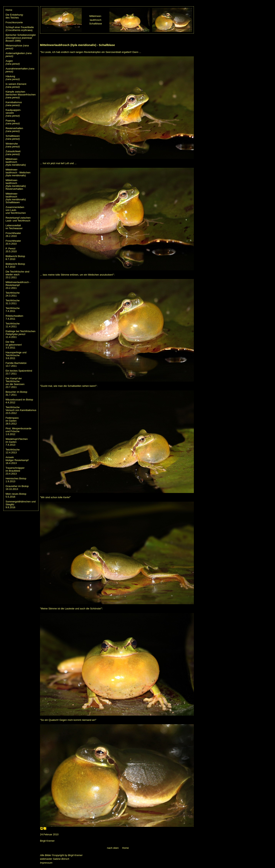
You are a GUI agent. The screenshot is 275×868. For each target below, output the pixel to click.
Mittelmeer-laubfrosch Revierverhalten (16, 185)
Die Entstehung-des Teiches (15, 16)
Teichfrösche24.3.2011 (13, 294)
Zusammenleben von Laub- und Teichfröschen (16, 210)
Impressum (46, 863)
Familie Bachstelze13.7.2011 (16, 364)
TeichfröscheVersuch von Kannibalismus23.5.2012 (21, 410)
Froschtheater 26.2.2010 (13, 235)
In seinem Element (16, 85)
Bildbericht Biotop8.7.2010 (15, 258)
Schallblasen (13, 137)
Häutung (13, 78)
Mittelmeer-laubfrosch (16, 162)
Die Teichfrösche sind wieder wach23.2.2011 (17, 274)
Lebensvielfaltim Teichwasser (14, 227)
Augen (13, 62)
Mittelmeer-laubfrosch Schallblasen (16, 198)
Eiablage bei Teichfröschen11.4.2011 (20, 334)
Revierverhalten (14, 130)
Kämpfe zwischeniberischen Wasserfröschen (21, 95)
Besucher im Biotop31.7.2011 (16, 393)
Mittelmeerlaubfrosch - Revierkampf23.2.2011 (18, 285)
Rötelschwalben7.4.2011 (14, 317)
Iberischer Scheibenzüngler (21, 38)
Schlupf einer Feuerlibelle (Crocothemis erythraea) (20, 29)
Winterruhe (13, 145)
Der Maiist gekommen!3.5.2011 (14, 345)
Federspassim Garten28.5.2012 (12, 421)
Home (9, 10)
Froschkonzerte (14, 22)
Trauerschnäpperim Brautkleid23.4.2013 (15, 471)
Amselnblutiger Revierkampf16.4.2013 (17, 460)
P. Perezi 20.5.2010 (11, 250)
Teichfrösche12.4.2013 (13, 451)
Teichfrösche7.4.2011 (13, 310)
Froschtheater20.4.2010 (13, 242)
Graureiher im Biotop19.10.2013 (17, 488)
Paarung (13, 122)
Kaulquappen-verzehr (13, 113)
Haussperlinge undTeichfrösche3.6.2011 (16, 355)
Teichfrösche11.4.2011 (13, 325)
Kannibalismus (14, 104)
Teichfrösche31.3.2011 (13, 302)
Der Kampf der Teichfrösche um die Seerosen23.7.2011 (15, 383)
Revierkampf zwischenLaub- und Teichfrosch (18, 219)
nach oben (113, 848)
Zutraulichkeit (13, 153)
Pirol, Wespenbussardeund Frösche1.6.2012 (18, 431)
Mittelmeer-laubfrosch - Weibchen (18, 173)
